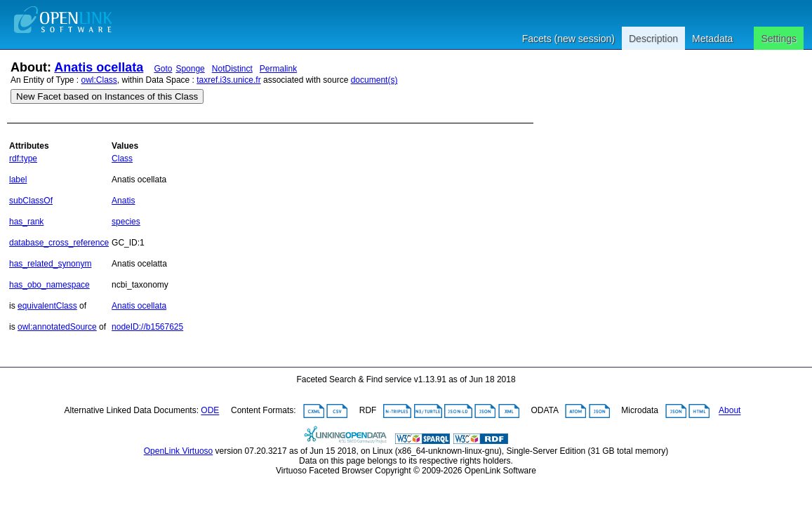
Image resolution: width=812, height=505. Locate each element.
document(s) (374, 80)
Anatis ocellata (99, 67)
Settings (779, 39)
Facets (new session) (568, 39)
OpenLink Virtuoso (179, 451)
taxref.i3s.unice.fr (228, 80)
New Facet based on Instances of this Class (107, 96)
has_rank (26, 222)
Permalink (278, 69)
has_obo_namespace (49, 285)
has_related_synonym (50, 264)
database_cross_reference (59, 243)
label (18, 180)
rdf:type (23, 159)
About (730, 411)
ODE (210, 411)
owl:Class (99, 80)
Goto (163, 69)
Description (653, 39)
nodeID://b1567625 (147, 327)
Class (122, 159)
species (126, 222)
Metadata (712, 39)
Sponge (190, 69)
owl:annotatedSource (57, 327)
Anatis (123, 201)
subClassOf (31, 201)
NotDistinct (232, 69)
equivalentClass (47, 306)
